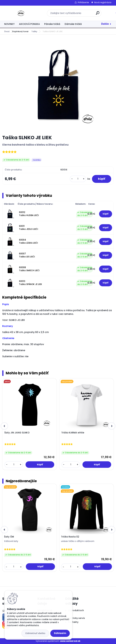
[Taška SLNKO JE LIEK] (58, 85)
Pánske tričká (52, 24)
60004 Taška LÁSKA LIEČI (28, 241)
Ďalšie (105, 24)
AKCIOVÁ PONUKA (29, 24)
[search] (98, 14)
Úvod (7, 31)
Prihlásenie (83, 2)
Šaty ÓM (9, 537)
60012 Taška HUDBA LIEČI (29, 214)
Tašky (34, 31)
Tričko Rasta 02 (70, 537)
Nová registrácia (103, 2)
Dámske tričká (73, 24)
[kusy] (78, 179)
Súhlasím (60, 633)
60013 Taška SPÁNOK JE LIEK (31, 283)
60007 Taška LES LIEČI (27, 255)
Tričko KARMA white (73, 433)
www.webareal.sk (70, 641)
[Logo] (21, 13)
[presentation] (4, 426)
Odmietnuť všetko (35, 633)
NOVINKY (9, 24)
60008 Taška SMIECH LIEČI (29, 269)
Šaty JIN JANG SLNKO (17, 433)
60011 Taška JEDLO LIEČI (29, 228)
